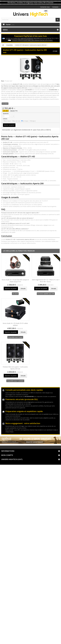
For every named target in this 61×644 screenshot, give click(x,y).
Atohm (55, 51)
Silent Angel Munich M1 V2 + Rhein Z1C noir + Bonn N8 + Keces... (46, 281)
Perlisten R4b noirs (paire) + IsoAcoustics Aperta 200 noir (15, 368)
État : (3, 81)
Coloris (5, 119)
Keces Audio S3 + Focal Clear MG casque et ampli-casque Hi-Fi (15, 281)
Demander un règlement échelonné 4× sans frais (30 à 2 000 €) (26, 130)
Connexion (55, 7)
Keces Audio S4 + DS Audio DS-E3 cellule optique (15, 324)
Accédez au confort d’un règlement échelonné (19, 38)
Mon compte (7, 455)
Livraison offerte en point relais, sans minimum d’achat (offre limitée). (32, 40)
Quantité (6, 113)
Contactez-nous (45, 7)
